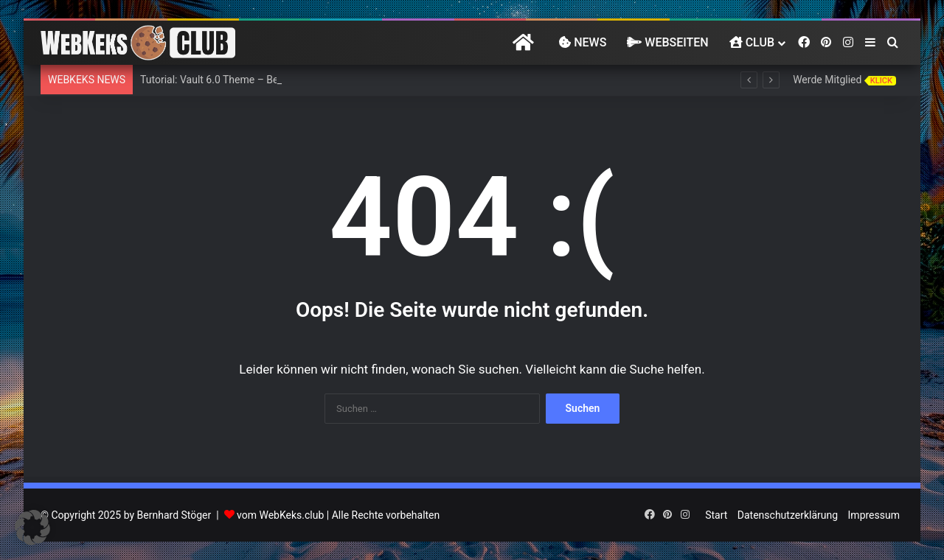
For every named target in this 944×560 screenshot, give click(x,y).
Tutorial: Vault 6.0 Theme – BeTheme (225, 80)
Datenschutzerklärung (788, 515)
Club (752, 42)
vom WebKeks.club (280, 515)
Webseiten (667, 42)
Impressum (874, 515)
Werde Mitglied (844, 80)
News (583, 42)
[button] (32, 528)
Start (716, 515)
